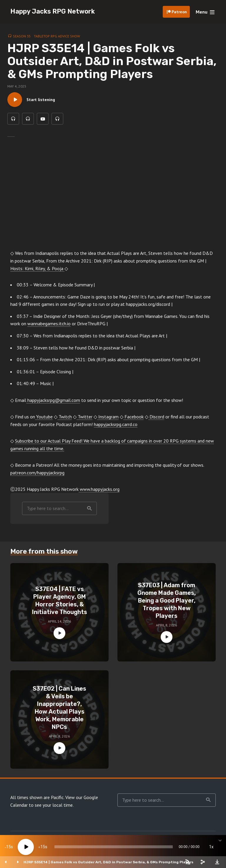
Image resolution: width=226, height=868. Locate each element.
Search (89, 509)
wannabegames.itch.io (49, 324)
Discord (156, 417)
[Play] (26, 847)
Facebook (133, 417)
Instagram (108, 417)
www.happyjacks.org (99, 489)
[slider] (114, 847)
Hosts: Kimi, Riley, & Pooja (37, 268)
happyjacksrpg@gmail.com (53, 400)
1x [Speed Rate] (211, 847)
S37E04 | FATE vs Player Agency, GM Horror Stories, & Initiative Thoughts (60, 600)
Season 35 (22, 36)
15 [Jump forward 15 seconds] (43, 847)
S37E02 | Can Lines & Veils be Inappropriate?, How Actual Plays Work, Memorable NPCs (59, 708)
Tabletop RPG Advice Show (57, 36)
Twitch (65, 417)
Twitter (84, 417)
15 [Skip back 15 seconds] (9, 847)
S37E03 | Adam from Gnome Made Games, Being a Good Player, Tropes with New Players (167, 600)
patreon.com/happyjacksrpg (37, 473)
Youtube (44, 417)
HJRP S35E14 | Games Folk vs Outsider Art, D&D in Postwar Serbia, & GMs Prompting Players (108, 862)
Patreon (179, 12)
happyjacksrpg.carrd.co (116, 424)
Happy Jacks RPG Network (53, 11)
